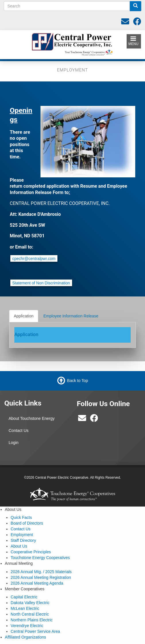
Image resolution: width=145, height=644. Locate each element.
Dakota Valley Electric (30, 603)
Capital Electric (24, 597)
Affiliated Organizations (26, 637)
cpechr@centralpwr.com (34, 259)
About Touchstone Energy (32, 418)
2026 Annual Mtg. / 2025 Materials (41, 572)
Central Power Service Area (35, 631)
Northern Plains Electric (32, 620)
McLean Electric (25, 608)
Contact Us (19, 430)
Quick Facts (21, 517)
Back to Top (78, 381)
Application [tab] (24, 316)
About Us (19, 546)
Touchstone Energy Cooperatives (40, 558)
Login (13, 443)
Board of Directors (27, 523)
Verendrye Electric (27, 626)
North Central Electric (30, 614)
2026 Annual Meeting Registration (41, 577)
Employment (22, 535)
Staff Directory (23, 540)
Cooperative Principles (31, 552)
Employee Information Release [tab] (71, 316)
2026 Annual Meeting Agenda (37, 583)
